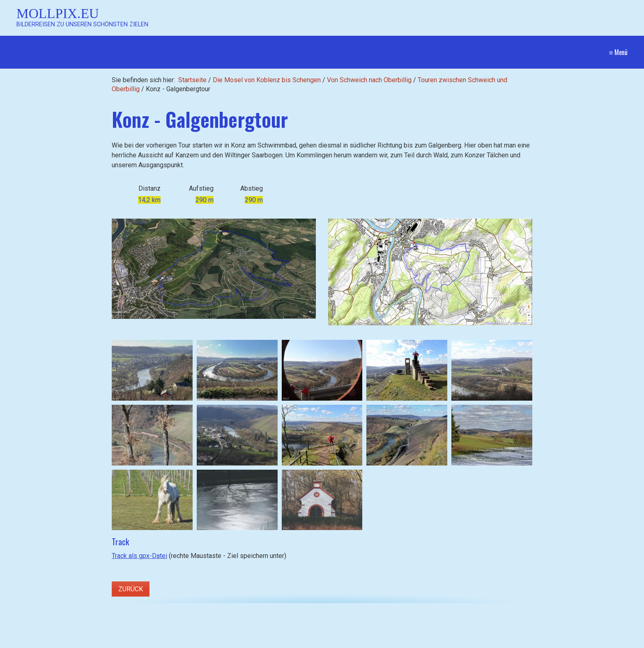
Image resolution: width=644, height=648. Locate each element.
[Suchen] (220, 642)
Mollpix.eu (58, 13)
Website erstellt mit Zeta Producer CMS (570, 642)
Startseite (192, 80)
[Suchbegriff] (120, 642)
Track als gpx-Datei (139, 556)
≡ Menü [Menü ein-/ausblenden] (618, 52)
